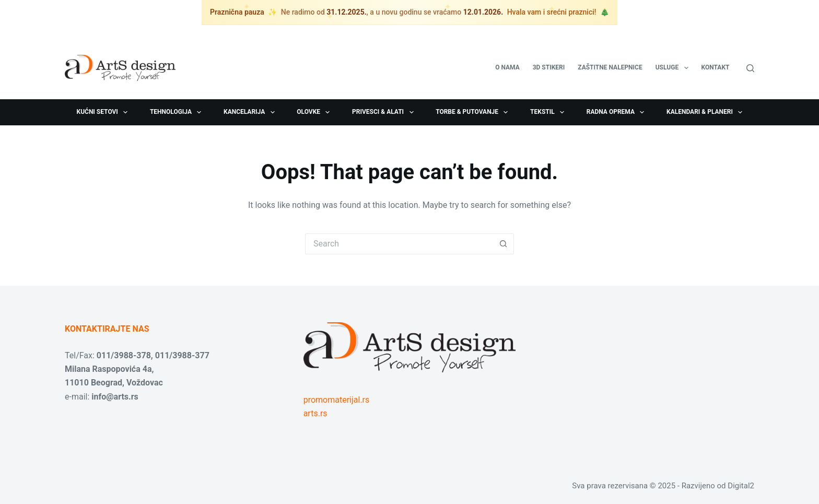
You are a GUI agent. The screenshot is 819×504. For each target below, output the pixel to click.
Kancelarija (251, 112)
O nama (507, 67)
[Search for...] (399, 244)
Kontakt (716, 67)
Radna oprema (618, 112)
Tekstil (549, 112)
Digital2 (741, 486)
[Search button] (504, 244)
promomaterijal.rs (337, 400)
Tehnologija (178, 112)
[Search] (750, 68)
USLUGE (674, 68)
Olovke (315, 112)
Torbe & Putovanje (474, 112)
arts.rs (315, 413)
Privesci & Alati (385, 112)
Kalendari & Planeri (706, 112)
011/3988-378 (124, 355)
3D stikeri (549, 67)
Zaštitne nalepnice (610, 67)
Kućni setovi (104, 112)
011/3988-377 (182, 355)
